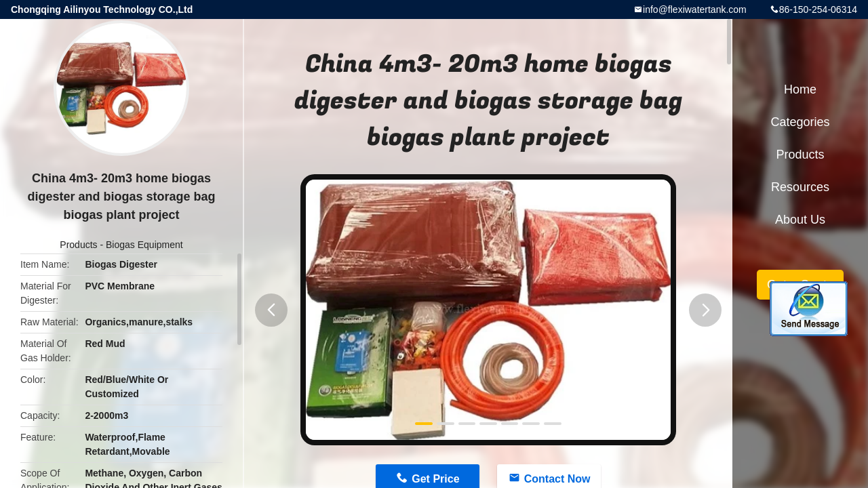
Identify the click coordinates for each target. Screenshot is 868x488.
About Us (800, 220)
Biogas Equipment (144, 245)
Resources (800, 187)
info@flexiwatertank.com (695, 9)
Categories (800, 122)
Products (78, 245)
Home (800, 89)
